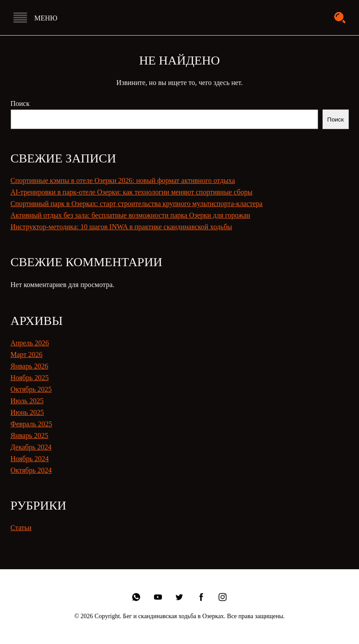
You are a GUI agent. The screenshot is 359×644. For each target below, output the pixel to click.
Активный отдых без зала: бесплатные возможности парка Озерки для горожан (131, 215)
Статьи (21, 528)
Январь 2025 (30, 435)
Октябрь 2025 (31, 389)
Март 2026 (27, 354)
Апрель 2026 (30, 343)
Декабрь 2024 (31, 447)
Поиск (20, 103)
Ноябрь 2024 (30, 459)
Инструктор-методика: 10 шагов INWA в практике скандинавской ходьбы (121, 227)
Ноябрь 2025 (30, 378)
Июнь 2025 (27, 412)
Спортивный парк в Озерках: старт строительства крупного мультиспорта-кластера (137, 204)
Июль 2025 (27, 401)
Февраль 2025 (32, 424)
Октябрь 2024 (31, 470)
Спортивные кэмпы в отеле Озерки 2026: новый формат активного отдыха (123, 180)
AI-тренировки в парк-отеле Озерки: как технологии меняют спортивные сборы (132, 192)
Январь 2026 (30, 366)
